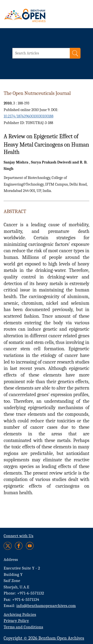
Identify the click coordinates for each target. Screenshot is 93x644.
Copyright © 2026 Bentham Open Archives (44, 638)
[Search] (75, 53)
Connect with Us (18, 536)
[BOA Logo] (38, 15)
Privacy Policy (16, 621)
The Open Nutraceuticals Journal (37, 93)
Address (11, 560)
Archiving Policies (20, 614)
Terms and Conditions (23, 627)
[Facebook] (19, 546)
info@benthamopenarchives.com (46, 606)
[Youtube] (30, 546)
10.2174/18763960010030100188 (29, 116)
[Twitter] (8, 546)
